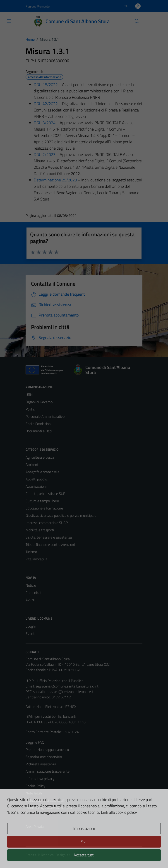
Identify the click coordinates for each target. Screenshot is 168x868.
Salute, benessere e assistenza (49, 537)
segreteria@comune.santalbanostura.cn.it (67, 686)
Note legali (34, 793)
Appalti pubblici (37, 479)
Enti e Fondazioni (38, 424)
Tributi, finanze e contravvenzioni (50, 544)
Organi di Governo (39, 402)
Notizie (31, 585)
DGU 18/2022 (46, 85)
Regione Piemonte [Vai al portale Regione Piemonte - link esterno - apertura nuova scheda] (38, 6)
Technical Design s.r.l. (56, 855)
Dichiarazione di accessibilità (47, 800)
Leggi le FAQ (35, 742)
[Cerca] (137, 21)
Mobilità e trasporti (40, 530)
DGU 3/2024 (45, 123)
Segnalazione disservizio (44, 757)
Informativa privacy (40, 779)
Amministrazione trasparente (48, 771)
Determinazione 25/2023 (55, 180)
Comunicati (34, 593)
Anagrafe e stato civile (42, 472)
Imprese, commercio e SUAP (47, 523)
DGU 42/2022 (46, 104)
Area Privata (35, 826)
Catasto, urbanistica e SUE (45, 494)
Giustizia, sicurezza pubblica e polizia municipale (61, 515)
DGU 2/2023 (45, 155)
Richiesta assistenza (41, 764)
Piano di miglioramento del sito (49, 808)
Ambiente (33, 465)
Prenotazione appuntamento (47, 749)
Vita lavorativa (36, 559)
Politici (30, 409)
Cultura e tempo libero (42, 501)
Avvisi (30, 600)
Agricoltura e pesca (40, 457)
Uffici (29, 395)
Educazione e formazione (44, 508)
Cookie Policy (35, 786)
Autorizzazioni (36, 486)
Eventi (30, 633)
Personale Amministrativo (45, 416)
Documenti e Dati (39, 431)
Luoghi (31, 626)
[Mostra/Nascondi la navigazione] (9, 21)
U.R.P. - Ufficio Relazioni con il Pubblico (54, 681)
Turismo (31, 552)
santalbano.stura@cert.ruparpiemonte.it (63, 692)
